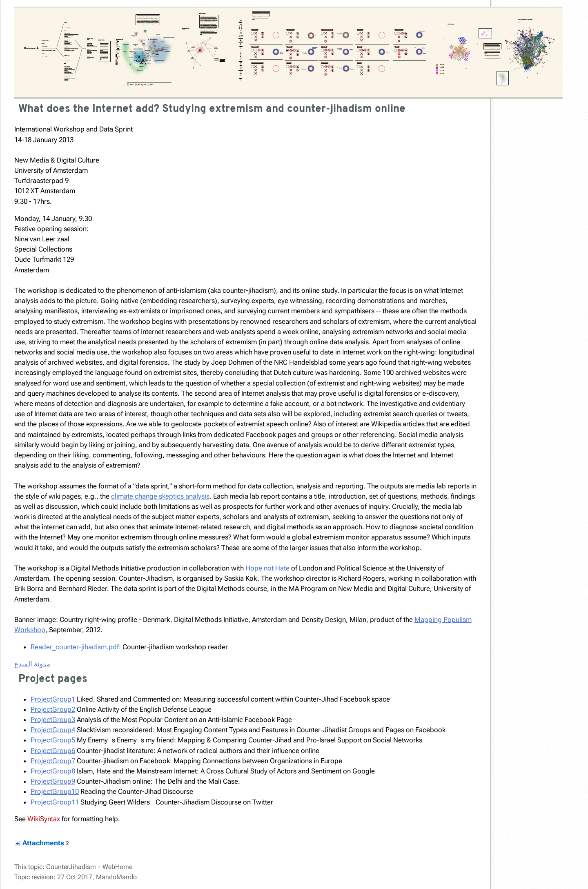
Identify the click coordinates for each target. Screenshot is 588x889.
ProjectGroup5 (53, 740)
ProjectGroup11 (55, 802)
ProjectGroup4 (53, 730)
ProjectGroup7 (53, 761)
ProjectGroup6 (53, 751)
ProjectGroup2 (53, 709)
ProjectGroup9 (53, 781)
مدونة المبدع (32, 664)
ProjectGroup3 (53, 720)
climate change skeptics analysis (160, 496)
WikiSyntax (44, 819)
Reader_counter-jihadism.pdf (75, 647)
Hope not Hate (267, 568)
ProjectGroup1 (53, 699)
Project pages (53, 679)
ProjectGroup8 (53, 771)
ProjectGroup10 (55, 791)
